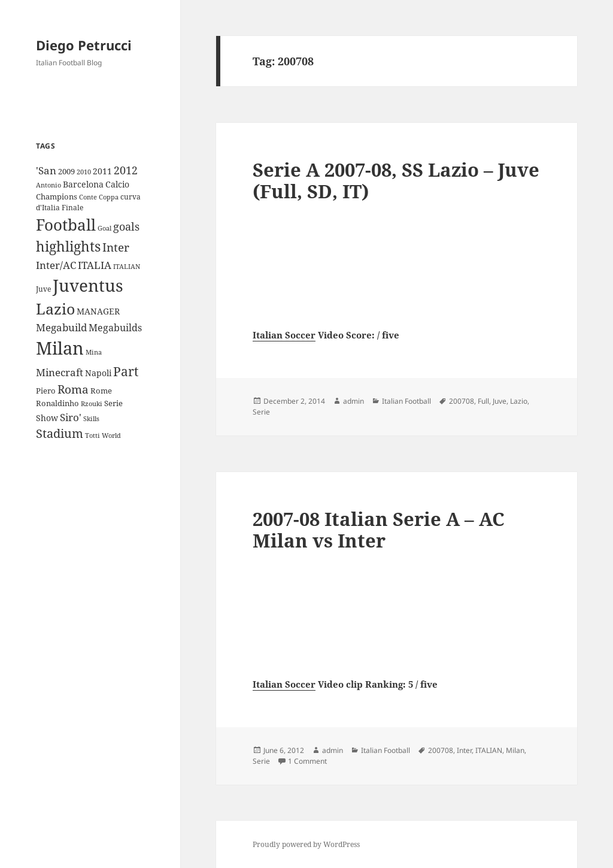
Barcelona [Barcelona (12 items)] (83, 184)
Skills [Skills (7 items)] (91, 419)
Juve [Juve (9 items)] (43, 289)
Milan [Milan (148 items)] (60, 348)
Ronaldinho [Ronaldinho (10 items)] (57, 403)
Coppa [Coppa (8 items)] (109, 197)
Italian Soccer (284, 335)
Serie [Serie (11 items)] (113, 403)
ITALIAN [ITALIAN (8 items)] (127, 266)
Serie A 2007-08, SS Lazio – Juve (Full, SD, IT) (396, 180)
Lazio (519, 401)
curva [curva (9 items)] (131, 197)
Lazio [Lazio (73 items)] (55, 309)
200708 (462, 401)
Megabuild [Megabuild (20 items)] (61, 327)
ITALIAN (489, 750)
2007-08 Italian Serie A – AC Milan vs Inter (379, 530)
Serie (261, 412)
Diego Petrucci (84, 45)
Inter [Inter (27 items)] (116, 247)
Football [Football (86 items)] (66, 225)
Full (483, 401)
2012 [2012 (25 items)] (126, 170)
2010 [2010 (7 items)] (84, 172)
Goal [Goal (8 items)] (104, 228)
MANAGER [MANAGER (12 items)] (98, 311)
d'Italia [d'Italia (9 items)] (48, 208)
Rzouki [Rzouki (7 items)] (92, 404)
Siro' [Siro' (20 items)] (71, 417)
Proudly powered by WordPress (306, 844)
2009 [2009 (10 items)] (66, 171)
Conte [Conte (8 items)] (88, 197)
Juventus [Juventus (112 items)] (88, 285)
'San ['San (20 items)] (46, 170)
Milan (515, 750)
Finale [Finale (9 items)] (72, 208)
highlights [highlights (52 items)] (68, 247)
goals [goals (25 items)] (126, 226)
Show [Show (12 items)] (47, 418)
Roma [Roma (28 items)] (73, 389)
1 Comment (307, 761)
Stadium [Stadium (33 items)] (60, 433)
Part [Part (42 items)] (126, 371)
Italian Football (406, 401)
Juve (500, 401)
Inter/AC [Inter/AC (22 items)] (56, 265)
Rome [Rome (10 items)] (101, 391)
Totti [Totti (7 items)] (92, 435)
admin (353, 401)
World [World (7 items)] (111, 435)
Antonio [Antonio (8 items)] (48, 185)
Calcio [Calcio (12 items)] (117, 184)
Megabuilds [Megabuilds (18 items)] (115, 328)
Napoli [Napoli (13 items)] (98, 373)
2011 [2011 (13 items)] (102, 171)
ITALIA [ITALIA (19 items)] (95, 265)
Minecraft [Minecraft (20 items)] (60, 372)
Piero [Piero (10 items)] (46, 391)
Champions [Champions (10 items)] (57, 196)
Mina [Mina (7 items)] (94, 352)
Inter (464, 750)
